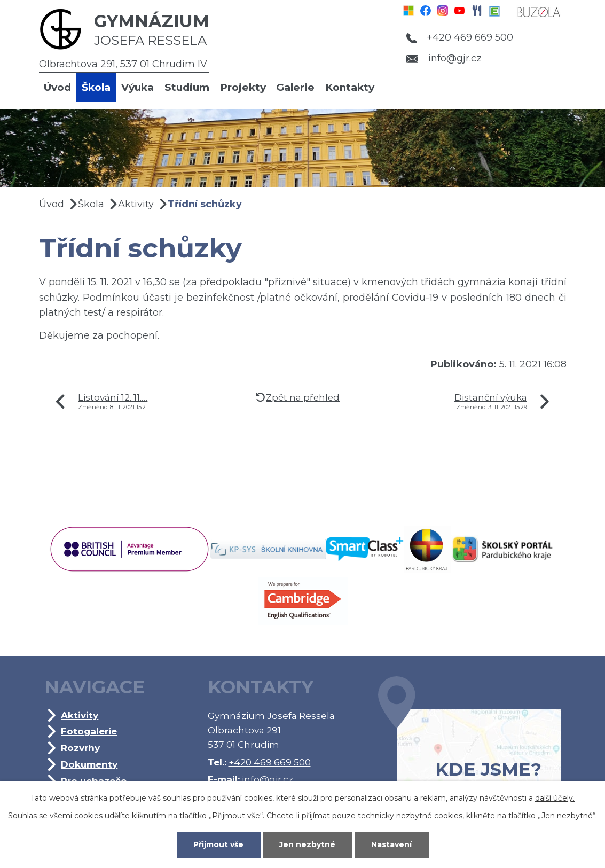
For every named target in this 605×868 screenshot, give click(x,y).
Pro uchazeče (94, 781)
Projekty (243, 87)
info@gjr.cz (444, 58)
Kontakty (350, 87)
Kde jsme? (469, 744)
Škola (96, 87)
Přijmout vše (218, 844)
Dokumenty (89, 764)
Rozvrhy (80, 748)
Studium (187, 87)
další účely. (555, 798)
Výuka (137, 87)
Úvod (57, 87)
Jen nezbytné (307, 844)
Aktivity (136, 204)
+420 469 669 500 (460, 37)
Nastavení (391, 844)
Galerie (295, 87)
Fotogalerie (89, 731)
